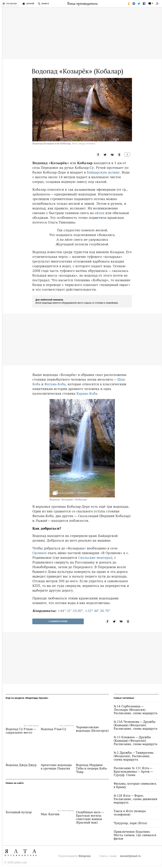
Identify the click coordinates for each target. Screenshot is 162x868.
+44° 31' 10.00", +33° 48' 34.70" (84, 611)
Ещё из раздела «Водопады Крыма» (27, 698)
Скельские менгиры (95, 558)
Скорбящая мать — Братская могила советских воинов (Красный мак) (90, 817)
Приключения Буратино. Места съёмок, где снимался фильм (135, 835)
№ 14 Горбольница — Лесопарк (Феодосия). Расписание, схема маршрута (135, 710)
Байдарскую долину (103, 172)
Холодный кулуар (19, 812)
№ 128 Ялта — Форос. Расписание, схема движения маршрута (135, 799)
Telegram (85, 856)
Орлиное (40, 553)
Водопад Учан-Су (54, 729)
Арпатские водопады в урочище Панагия (56, 767)
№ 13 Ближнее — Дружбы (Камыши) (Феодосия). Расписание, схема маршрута (135, 741)
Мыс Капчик (50, 814)
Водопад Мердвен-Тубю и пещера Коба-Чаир (92, 768)
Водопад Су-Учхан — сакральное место (21, 731)
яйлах (100, 213)
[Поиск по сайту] (43, 4)
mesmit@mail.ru (130, 856)
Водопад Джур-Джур (21, 765)
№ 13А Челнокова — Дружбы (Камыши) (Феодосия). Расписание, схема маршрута (135, 725)
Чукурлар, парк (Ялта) (130, 823)
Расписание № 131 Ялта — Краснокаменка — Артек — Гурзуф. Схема (134, 772)
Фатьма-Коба (55, 384)
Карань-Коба (87, 394)
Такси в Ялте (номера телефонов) (130, 813)
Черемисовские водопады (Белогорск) (92, 729)
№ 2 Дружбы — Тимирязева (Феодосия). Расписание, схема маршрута (134, 756)
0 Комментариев (58, 621)
